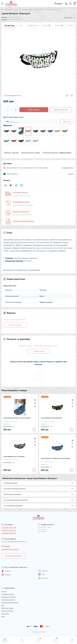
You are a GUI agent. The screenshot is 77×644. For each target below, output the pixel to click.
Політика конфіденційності (24, 221)
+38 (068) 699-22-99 (9, 533)
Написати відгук (15, 325)
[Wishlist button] (67, 96)
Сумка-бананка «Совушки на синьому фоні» (56, 458)
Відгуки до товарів (7, 608)
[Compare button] (72, 96)
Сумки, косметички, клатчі (23, 10)
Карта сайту (5, 614)
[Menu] (3, 4)
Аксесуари (9, 10)
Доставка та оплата (20, 192)
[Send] (67, 122)
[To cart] (34, 429)
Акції (3, 616)
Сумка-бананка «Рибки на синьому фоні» (17, 418)
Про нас (4, 591)
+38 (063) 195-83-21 (9, 530)
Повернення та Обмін (21, 202)
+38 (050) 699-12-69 (9, 527)
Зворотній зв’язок (7, 611)
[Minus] (7, 110)
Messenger (43, 578)
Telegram (43, 571)
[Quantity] (11, 110)
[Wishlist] (35, 403)
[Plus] (16, 110)
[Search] (70, 4)
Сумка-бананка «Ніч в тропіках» (14, 456)
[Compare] (35, 406)
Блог (3, 605)
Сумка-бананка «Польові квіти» (52, 418)
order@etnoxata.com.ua (10, 549)
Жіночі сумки (38, 10)
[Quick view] (35, 400)
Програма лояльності (21, 212)
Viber (42, 574)
